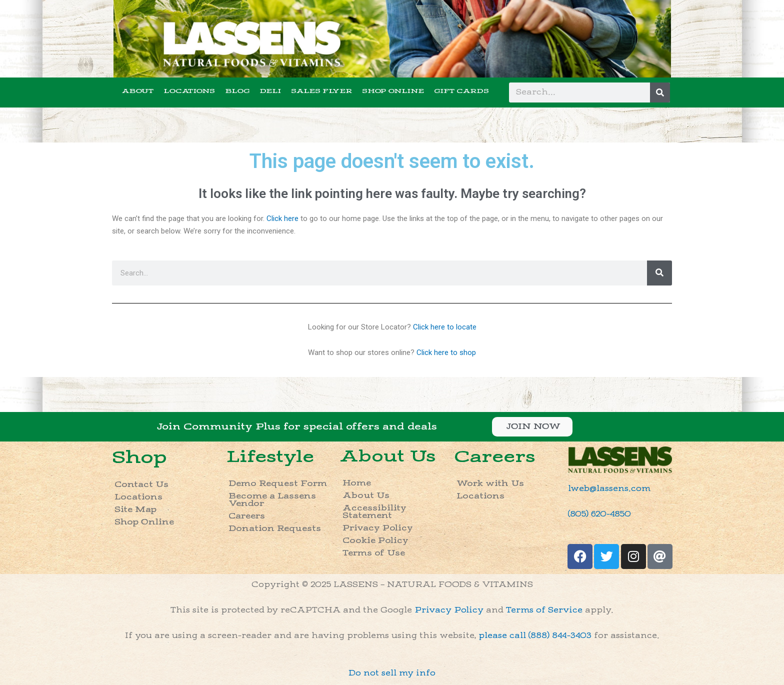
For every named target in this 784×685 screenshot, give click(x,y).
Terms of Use (374, 553)
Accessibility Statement (374, 512)
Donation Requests (275, 529)
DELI (270, 91)
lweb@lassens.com (609, 489)
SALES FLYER (321, 91)
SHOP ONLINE (393, 91)
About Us (388, 456)
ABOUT (138, 91)
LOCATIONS (189, 91)
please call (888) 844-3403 (535, 636)
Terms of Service (544, 610)
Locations (138, 497)
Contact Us (141, 485)
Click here (282, 218)
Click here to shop (446, 352)
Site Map (135, 510)
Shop (139, 457)
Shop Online (144, 522)
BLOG (237, 91)
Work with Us (490, 484)
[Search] (660, 92)
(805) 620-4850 (599, 514)
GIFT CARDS (461, 91)
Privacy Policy (378, 528)
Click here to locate (445, 327)
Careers (247, 516)
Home (357, 483)
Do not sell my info (392, 673)
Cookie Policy (375, 541)
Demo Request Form (278, 484)
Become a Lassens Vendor (272, 500)
